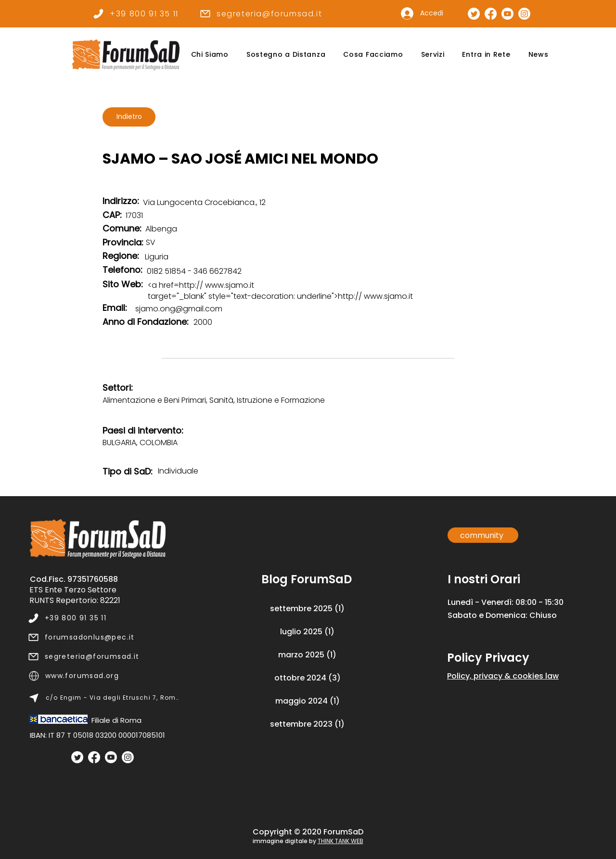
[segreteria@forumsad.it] (261, 13)
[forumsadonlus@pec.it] (104, 637)
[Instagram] (128, 757)
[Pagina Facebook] (491, 14)
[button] (210, 55)
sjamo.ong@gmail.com (179, 309)
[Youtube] (111, 757)
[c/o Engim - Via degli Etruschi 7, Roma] (104, 698)
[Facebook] (94, 757)
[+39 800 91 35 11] (135, 13)
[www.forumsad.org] (104, 676)
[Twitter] (77, 757)
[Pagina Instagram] (524, 14)
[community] (483, 535)
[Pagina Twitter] (474, 14)
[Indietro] (129, 117)
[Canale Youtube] (507, 14)
